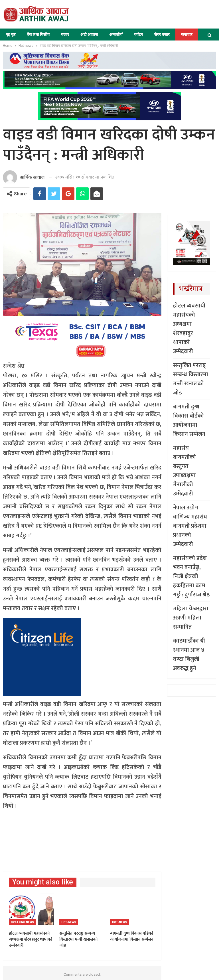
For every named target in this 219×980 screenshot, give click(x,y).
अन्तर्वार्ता (116, 35)
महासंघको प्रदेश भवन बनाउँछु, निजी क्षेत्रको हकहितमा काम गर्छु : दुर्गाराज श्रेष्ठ (191, 576)
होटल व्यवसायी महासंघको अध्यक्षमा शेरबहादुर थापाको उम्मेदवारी (189, 329)
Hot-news (69, 922)
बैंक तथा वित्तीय (38, 35)
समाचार (187, 35)
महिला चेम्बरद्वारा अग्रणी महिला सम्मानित (191, 618)
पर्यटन (138, 35)
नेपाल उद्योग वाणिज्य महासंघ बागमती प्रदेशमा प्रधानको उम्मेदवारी (190, 526)
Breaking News (22, 922)
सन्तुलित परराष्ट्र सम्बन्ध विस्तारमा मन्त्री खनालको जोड (191, 379)
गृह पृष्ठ (11, 35)
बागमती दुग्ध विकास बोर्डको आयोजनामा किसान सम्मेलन (189, 420)
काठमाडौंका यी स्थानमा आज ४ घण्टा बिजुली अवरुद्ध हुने (189, 655)
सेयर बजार (162, 35)
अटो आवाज (89, 35)
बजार (65, 35)
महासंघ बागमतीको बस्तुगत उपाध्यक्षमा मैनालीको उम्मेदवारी (184, 471)
